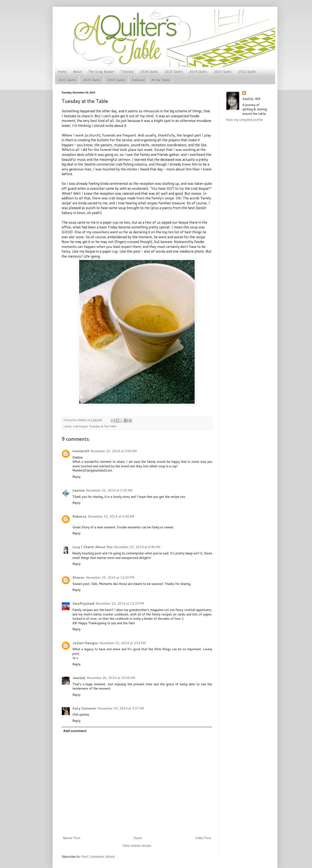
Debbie (82, 420)
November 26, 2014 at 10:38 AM (111, 678)
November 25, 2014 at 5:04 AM (114, 451)
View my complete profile (244, 120)
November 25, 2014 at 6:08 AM (111, 516)
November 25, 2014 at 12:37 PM (120, 604)
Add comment (75, 731)
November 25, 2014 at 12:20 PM (110, 577)
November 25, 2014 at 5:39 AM (109, 490)
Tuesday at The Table (103, 426)
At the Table (160, 80)
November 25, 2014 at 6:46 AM (137, 547)
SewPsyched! (83, 604)
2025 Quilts (174, 72)
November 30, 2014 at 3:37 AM (121, 708)
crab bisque (80, 426)
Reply (76, 477)
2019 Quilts (116, 80)
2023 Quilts (223, 72)
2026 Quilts (149, 72)
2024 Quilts (198, 72)
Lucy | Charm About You (92, 547)
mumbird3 (81, 451)
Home (62, 72)
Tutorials (127, 72)
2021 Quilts (67, 80)
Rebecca (79, 516)
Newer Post (71, 838)
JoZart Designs (85, 643)
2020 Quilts (92, 80)
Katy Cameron (84, 708)
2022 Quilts (247, 72)
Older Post (203, 838)
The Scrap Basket (101, 72)
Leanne (78, 490)
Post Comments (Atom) (98, 857)
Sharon (78, 577)
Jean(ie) (79, 678)
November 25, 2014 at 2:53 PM (123, 643)
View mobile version (137, 846)
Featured (138, 80)
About (77, 72)
